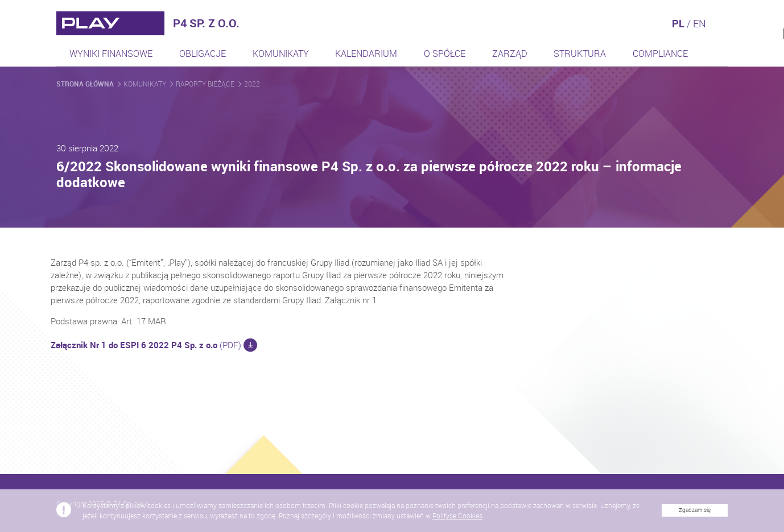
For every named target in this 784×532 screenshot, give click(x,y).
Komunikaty (281, 53)
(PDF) (158, 345)
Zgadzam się (695, 516)
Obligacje (203, 53)
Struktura (580, 53)
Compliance (660, 53)
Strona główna (86, 84)
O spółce (445, 53)
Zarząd (510, 53)
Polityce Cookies (457, 521)
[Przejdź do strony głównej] (110, 23)
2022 (252, 84)
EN (700, 23)
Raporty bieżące (206, 84)
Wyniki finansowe (111, 53)
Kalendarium (366, 53)
